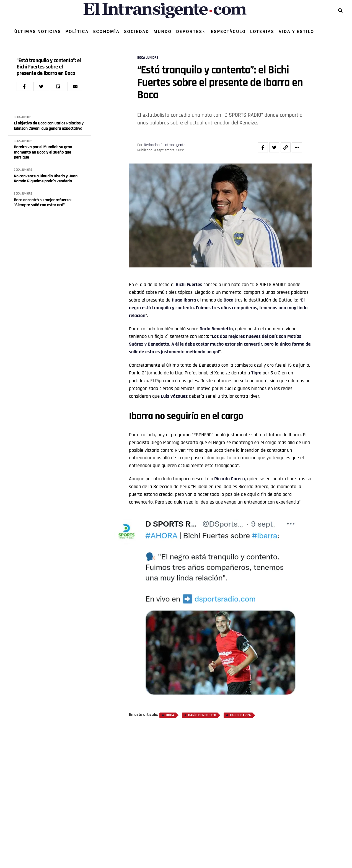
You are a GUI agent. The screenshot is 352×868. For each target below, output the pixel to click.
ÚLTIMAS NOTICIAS (38, 31)
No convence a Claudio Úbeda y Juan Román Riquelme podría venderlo (46, 179)
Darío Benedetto (216, 329)
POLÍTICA (77, 31)
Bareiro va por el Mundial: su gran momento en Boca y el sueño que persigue (43, 152)
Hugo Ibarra (184, 300)
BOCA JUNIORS (23, 117)
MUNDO (163, 31)
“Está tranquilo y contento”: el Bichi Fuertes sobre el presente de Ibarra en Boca (49, 67)
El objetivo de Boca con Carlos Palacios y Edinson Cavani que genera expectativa (49, 126)
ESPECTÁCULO (228, 31)
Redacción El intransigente (165, 145)
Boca (229, 300)
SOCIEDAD (137, 31)
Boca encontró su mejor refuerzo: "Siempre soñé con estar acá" (43, 203)
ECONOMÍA (107, 31)
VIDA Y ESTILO (296, 31)
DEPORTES (189, 31)
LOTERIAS (262, 31)
